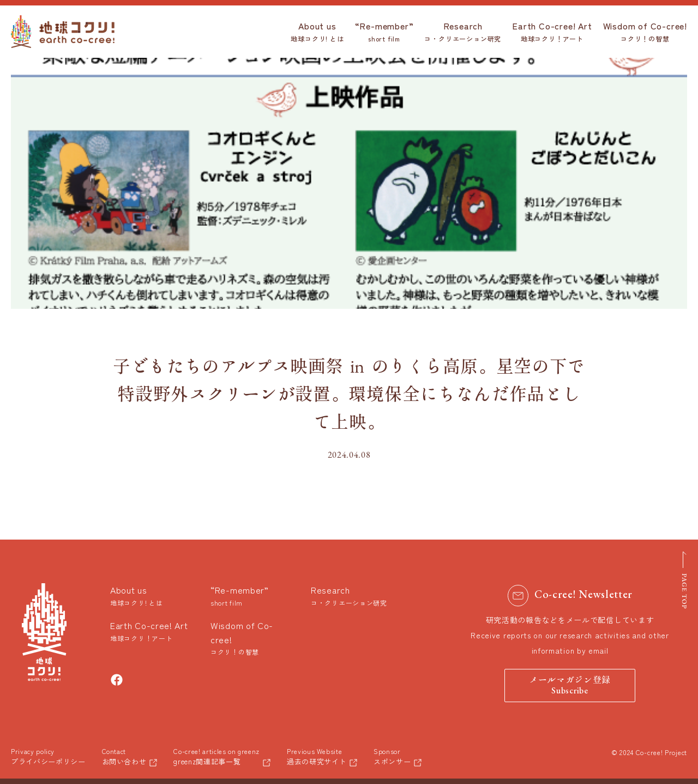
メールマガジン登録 (570, 686)
